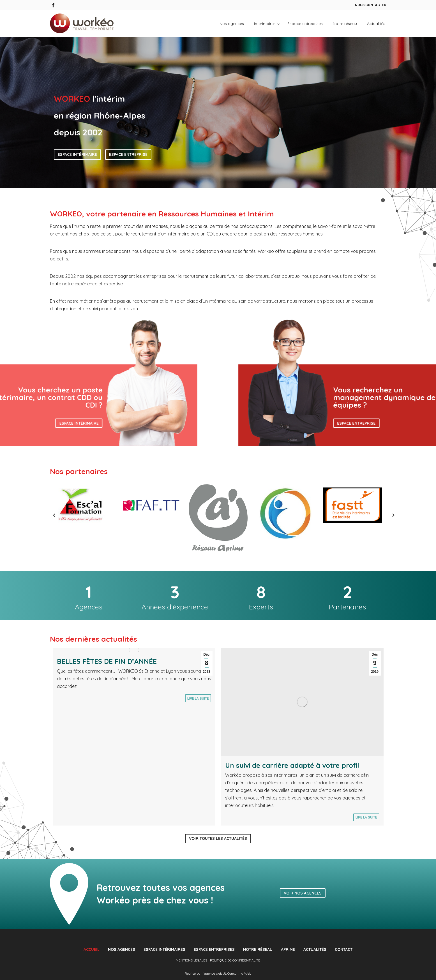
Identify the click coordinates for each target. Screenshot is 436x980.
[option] (84, 505)
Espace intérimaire (77, 154)
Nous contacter (371, 5)
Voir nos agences (303, 893)
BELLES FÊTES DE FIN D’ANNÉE (107, 661)
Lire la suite (198, 698)
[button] (49, 515)
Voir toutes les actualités (218, 838)
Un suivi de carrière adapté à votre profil (292, 765)
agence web (213, 973)
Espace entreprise (128, 154)
